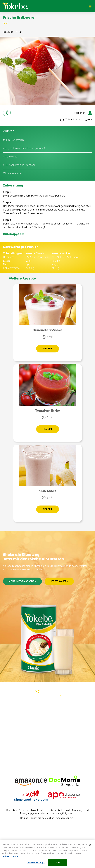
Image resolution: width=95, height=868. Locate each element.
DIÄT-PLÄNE (11, 712)
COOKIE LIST (11, 759)
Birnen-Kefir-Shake (48, 330)
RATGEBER (10, 717)
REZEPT (47, 349)
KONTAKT (10, 741)
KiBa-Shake (48, 491)
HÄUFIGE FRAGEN (14, 735)
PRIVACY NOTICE (14, 747)
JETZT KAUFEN (59, 581)
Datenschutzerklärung (16, 833)
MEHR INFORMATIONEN (22, 581)
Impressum (10, 828)
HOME (7, 706)
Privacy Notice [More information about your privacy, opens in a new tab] (11, 857)
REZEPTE (9, 729)
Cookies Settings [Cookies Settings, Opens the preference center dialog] (36, 864)
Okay (57, 864)
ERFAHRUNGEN (13, 723)
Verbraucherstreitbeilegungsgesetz (23, 837)
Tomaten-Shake (48, 411)
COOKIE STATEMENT (16, 753)
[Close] (90, 846)
